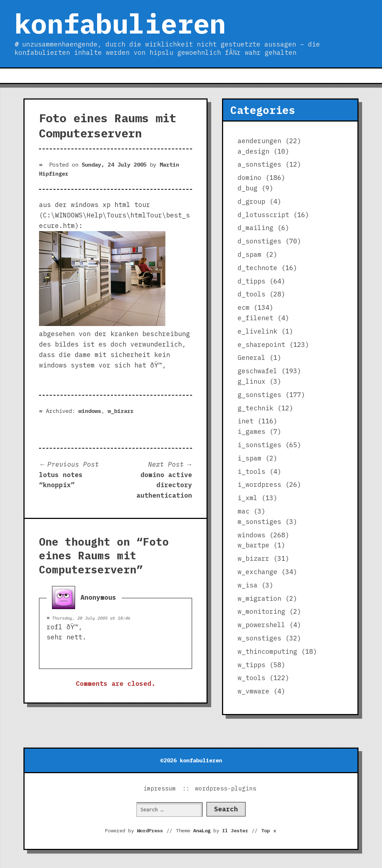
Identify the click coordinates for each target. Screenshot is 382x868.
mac (244, 511)
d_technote (257, 268)
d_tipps (251, 281)
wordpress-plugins (226, 788)
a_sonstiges (259, 164)
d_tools (251, 294)
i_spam (249, 458)
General (251, 358)
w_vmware (253, 691)
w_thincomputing (267, 651)
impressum (160, 788)
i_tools (251, 472)
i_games (251, 431)
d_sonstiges (259, 241)
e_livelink (257, 331)
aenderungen (259, 141)
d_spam (249, 254)
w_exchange (257, 572)
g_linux (251, 381)
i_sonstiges (259, 445)
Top (269, 830)
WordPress (150, 830)
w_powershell (261, 625)
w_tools (251, 678)
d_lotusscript (263, 215)
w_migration (259, 598)
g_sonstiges (259, 395)
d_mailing (255, 228)
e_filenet (255, 318)
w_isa (248, 585)
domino (249, 178)
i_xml (248, 498)
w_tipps (251, 665)
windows (90, 411)
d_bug (248, 188)
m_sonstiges (259, 522)
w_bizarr (121, 411)
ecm (244, 307)
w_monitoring (261, 611)
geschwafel (257, 371)
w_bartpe (253, 545)
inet (246, 421)
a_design (253, 151)
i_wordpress (259, 484)
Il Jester (235, 830)
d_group (251, 201)
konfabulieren (120, 23)
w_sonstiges (259, 638)
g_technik (255, 408)
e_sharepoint (261, 345)
